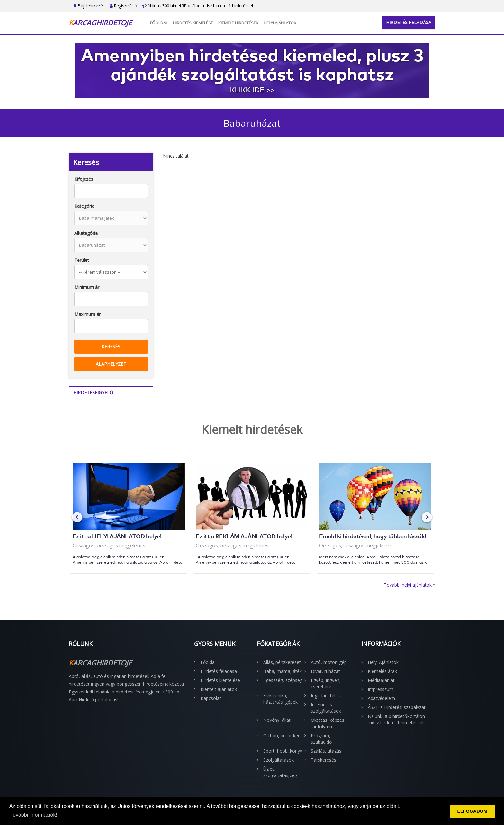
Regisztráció (123, 6)
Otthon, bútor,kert (282, 735)
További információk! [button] (34, 815)
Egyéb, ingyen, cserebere (326, 683)
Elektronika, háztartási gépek (280, 699)
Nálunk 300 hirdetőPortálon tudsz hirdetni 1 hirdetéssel (198, 6)
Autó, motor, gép (329, 662)
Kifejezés (84, 179)
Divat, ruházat (325, 671)
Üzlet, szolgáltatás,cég (280, 772)
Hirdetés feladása (409, 22)
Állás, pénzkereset (282, 662)
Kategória (84, 206)
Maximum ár (87, 314)
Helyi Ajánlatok (280, 23)
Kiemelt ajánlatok (219, 689)
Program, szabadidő (321, 739)
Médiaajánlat (381, 680)
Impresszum (381, 689)
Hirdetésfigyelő (93, 393)
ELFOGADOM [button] (472, 811)
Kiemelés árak (382, 671)
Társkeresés (324, 760)
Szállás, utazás (326, 751)
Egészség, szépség (283, 680)
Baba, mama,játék (283, 671)
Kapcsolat (211, 698)
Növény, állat (277, 720)
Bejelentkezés (89, 6)
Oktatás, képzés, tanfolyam (328, 723)
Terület (82, 260)
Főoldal (159, 23)
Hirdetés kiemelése (193, 23)
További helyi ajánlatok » (410, 585)
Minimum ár (87, 287)
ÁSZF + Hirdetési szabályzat (397, 707)
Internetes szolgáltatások (326, 708)
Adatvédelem (381, 698)
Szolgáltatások (279, 760)
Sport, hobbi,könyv (283, 751)
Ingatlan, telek (325, 696)
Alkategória (86, 233)
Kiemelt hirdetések (238, 23)
